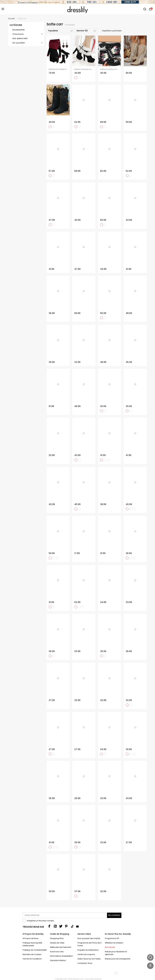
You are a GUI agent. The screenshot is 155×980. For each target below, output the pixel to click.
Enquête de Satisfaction (88, 950)
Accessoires (18, 30)
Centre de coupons (86, 954)
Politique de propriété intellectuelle (32, 944)
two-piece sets (20, 38)
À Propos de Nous (31, 938)
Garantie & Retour (58, 960)
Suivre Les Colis (57, 952)
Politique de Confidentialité (35, 950)
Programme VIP (112, 938)
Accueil (11, 18)
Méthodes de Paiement (61, 947)
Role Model (110, 947)
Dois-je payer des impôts (89, 938)
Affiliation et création (114, 943)
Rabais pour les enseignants (118, 959)
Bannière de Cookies (32, 954)
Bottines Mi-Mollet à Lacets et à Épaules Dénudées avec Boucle (58, 69)
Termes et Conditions (32, 959)
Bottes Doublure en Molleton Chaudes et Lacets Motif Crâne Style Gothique (110, 69)
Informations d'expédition (61, 956)
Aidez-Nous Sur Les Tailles (89, 959)
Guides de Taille (57, 943)
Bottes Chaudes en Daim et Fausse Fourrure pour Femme (84, 69)
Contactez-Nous (85, 963)
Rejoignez (114, 915)
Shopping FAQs (57, 938)
